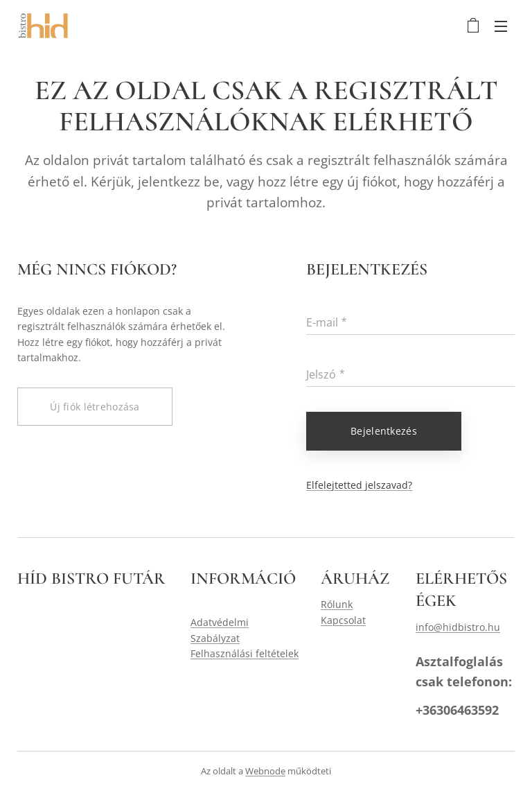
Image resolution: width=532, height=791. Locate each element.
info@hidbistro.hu (458, 627)
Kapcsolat (343, 620)
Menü (501, 26)
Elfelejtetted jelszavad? (359, 484)
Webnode (265, 771)
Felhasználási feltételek (245, 653)
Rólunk (337, 604)
